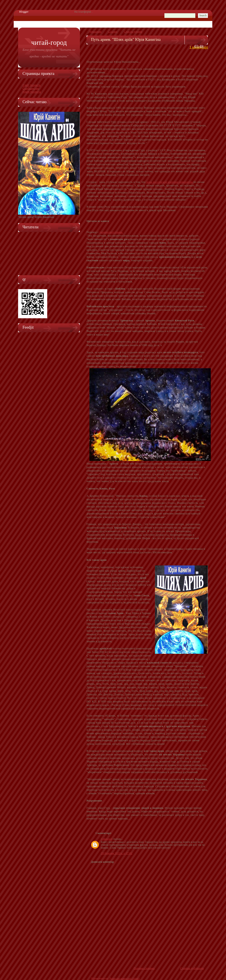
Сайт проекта (31, 85)
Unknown (106, 839)
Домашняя (95, 31)
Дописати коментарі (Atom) (124, 979)
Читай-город (49, 43)
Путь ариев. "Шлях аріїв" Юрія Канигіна (126, 40)
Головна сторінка (144, 968)
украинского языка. (111, 232)
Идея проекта (32, 92)
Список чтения (133, 31)
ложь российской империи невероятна (169, 182)
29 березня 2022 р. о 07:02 (117, 853)
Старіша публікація (192, 968)
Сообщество (31, 88)
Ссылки (113, 31)
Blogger (24, 12)
